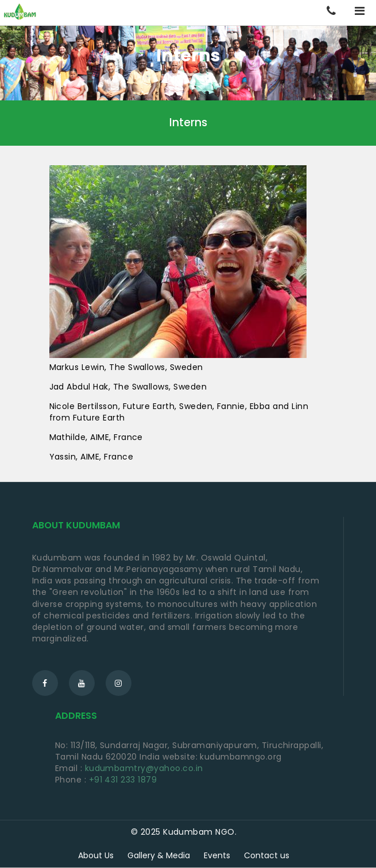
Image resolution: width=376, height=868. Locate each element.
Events (217, 855)
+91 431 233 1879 (123, 780)
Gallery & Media (159, 855)
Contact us (267, 855)
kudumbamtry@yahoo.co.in (144, 768)
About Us (96, 855)
